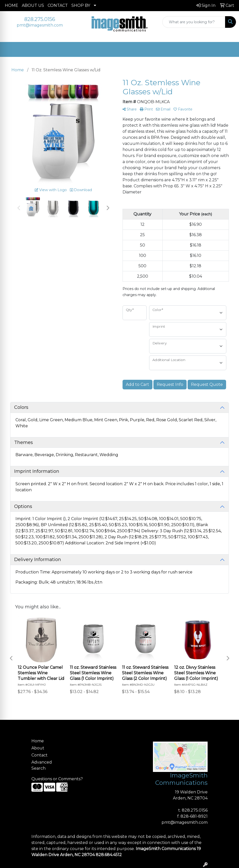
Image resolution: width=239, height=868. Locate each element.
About (38, 748)
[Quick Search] (194, 22)
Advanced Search (42, 765)
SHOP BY (81, 5)
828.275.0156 (40, 19)
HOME (12, 5)
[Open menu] (229, 50)
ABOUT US (33, 5)
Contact (39, 755)
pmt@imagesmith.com (40, 25)
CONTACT (58, 5)
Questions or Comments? (57, 779)
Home (38, 741)
